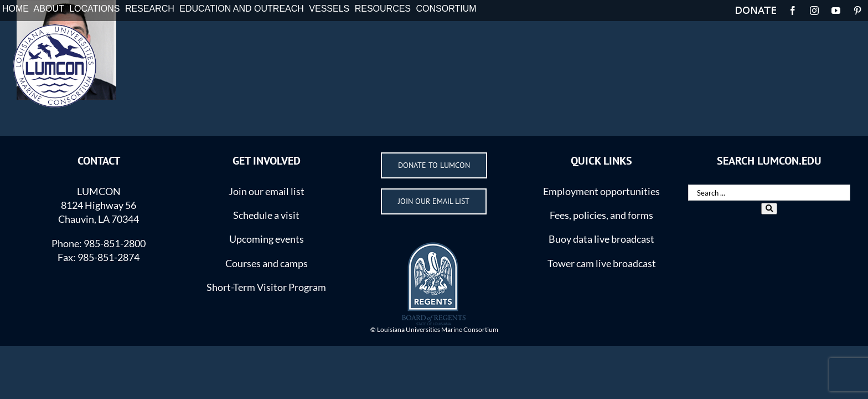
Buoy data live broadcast (601, 239)
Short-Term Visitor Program (266, 287)
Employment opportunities (601, 191)
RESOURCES (383, 9)
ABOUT (49, 9)
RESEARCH (150, 9)
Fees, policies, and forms (601, 215)
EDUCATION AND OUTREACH (242, 9)
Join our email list (267, 191)
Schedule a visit (266, 215)
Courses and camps (267, 263)
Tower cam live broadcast (602, 263)
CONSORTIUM (446, 9)
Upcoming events (267, 239)
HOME (15, 9)
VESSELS (329, 9)
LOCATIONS (94, 9)
